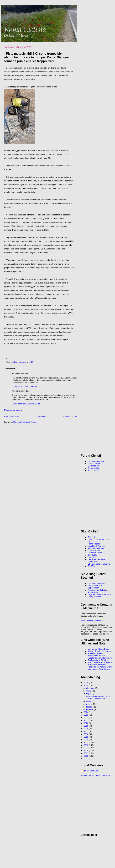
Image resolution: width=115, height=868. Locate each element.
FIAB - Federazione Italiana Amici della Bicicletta (100, 663)
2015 (86, 737)
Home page (41, 416)
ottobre (90, 691)
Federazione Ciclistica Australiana (97, 591)
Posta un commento (13, 410)
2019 (86, 726)
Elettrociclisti (93, 468)
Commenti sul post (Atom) (25, 422)
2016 (86, 734)
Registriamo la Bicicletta (98, 660)
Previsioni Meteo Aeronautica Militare (96, 654)
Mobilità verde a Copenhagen (95, 587)
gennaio (90, 710)
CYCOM (91, 566)
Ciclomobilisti (93, 466)
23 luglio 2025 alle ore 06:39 (25, 386)
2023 (86, 715)
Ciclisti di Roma (95, 463)
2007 (86, 759)
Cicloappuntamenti (96, 461)
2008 (86, 756)
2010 (86, 750)
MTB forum (93, 470)
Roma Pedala (94, 544)
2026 (86, 683)
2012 (86, 745)
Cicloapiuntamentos (96, 583)
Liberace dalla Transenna (99, 564)
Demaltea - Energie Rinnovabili (96, 560)
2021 (86, 720)
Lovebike (92, 557)
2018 (86, 729)
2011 (86, 748)
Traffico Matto (94, 550)
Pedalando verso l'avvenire (100, 658)
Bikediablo (92, 555)
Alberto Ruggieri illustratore (100, 651)
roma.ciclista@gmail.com (92, 620)
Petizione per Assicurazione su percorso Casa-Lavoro (100, 668)
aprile (89, 701)
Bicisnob (91, 537)
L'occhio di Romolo (96, 546)
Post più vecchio (70, 416)
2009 (86, 753)
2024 (86, 712)
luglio (89, 694)
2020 (86, 723)
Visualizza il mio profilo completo (95, 775)
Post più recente (12, 416)
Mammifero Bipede (96, 548)
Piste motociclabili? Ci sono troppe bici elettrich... (98, 697)
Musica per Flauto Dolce (98, 649)
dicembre (91, 688)
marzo (89, 704)
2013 (86, 742)
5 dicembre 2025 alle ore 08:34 (26, 404)
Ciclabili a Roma (95, 553)
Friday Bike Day (95, 597)
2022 (86, 718)
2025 (86, 685)
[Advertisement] (97, 438)
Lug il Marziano (91, 771)
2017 (86, 731)
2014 (86, 740)
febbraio (90, 707)
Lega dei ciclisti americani (99, 594)
